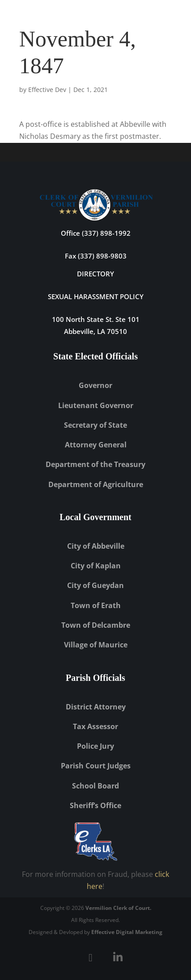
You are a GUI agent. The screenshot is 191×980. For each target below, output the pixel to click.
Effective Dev (47, 90)
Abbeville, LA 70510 (95, 331)
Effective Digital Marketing (127, 932)
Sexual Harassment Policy (96, 296)
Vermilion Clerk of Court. (118, 908)
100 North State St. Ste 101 (96, 319)
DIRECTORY (95, 274)
